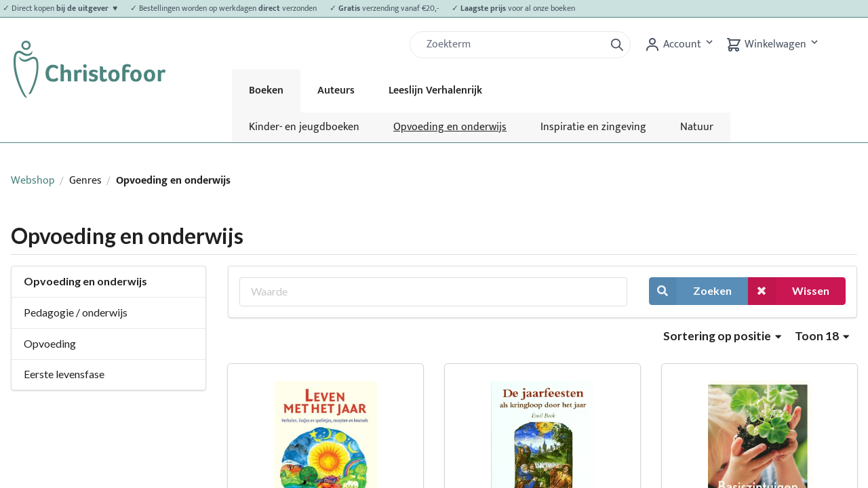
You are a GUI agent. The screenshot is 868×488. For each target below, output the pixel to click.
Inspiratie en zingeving (593, 127)
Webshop (33, 181)
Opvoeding (50, 343)
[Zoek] (513, 45)
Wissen (789, 291)
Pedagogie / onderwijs (76, 312)
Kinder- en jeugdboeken (304, 127)
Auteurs (336, 90)
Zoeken (690, 291)
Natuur (697, 127)
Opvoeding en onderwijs (450, 127)
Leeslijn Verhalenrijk (435, 90)
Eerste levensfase (64, 374)
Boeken (266, 90)
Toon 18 (822, 336)
